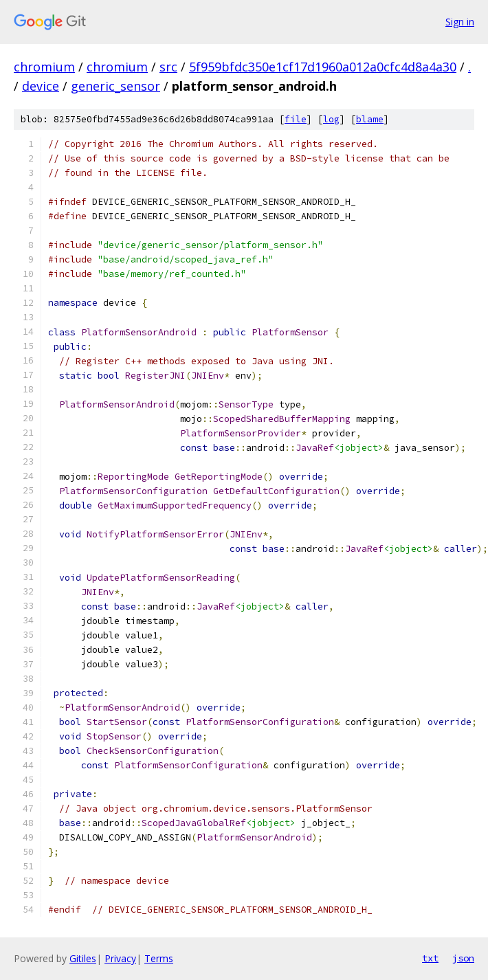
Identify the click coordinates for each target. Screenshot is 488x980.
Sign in (460, 22)
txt (430, 958)
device (41, 86)
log (331, 119)
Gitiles (83, 958)
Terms (159, 958)
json (463, 958)
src (168, 67)
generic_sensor (115, 86)
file (296, 119)
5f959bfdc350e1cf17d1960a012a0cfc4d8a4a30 (323, 67)
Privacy (120, 958)
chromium (44, 67)
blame (370, 119)
